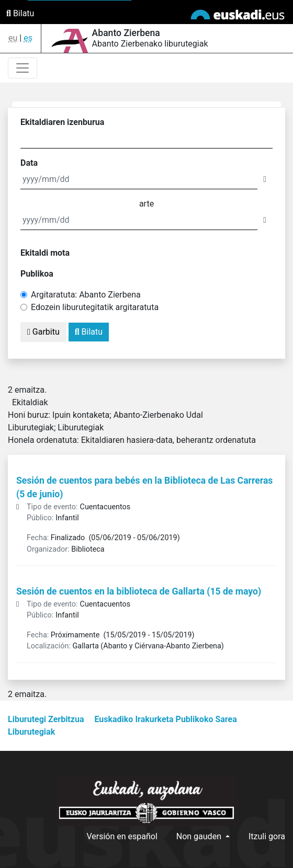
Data (29, 163)
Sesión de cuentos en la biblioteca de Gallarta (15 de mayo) (139, 591)
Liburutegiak (31, 732)
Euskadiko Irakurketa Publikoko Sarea (165, 719)
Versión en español (122, 836)
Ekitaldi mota (45, 253)
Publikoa (37, 274)
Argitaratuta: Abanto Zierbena (86, 295)
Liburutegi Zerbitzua (46, 719)
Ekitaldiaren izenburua (62, 122)
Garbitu (43, 332)
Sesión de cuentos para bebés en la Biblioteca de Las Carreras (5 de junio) (144, 487)
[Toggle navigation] (22, 68)
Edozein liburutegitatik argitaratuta (95, 307)
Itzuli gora (267, 836)
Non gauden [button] (200, 836)
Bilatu (20, 13)
